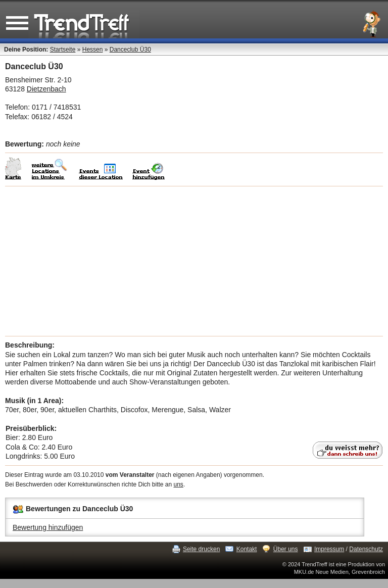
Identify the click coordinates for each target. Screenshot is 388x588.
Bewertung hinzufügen (48, 527)
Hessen (93, 50)
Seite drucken (201, 549)
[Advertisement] (194, 261)
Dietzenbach (46, 89)
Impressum (329, 549)
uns (179, 484)
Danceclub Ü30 (130, 50)
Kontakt (247, 549)
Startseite (63, 50)
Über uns (286, 549)
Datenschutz (366, 549)
